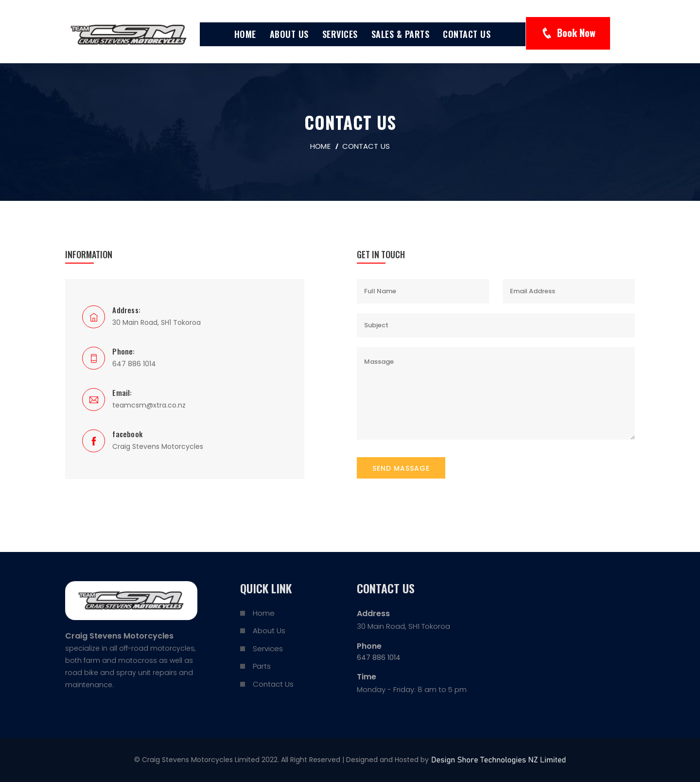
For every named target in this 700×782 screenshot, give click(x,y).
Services (340, 34)
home (320, 146)
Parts (262, 666)
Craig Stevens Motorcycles (158, 446)
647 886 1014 (134, 364)
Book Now (576, 33)
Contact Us (467, 34)
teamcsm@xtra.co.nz (149, 405)
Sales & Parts (401, 34)
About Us (289, 34)
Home (245, 34)
